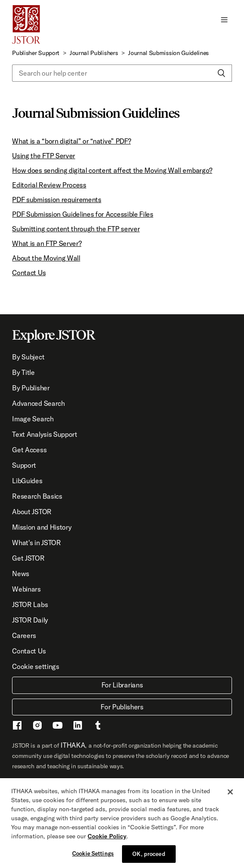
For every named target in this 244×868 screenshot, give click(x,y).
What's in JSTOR (36, 543)
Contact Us (29, 273)
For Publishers (122, 707)
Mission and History (42, 527)
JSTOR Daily (30, 620)
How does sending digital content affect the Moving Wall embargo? (112, 170)
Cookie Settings (93, 857)
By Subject (28, 357)
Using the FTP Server (44, 156)
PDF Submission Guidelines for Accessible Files (82, 214)
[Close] (230, 795)
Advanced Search (38, 403)
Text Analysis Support (44, 434)
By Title (23, 372)
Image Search (33, 419)
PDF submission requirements (56, 199)
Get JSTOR (28, 558)
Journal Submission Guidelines (168, 53)
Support (24, 465)
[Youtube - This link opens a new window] (58, 727)
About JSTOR (32, 512)
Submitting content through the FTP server (76, 229)
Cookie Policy (107, 840)
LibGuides (27, 481)
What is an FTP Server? (47, 243)
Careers (24, 635)
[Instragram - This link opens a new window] (37, 727)
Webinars (26, 589)
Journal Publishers (94, 53)
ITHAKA (73, 745)
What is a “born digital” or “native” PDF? (71, 141)
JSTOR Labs (30, 604)
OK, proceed (149, 857)
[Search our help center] (122, 73)
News (21, 574)
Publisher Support (36, 53)
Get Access (29, 450)
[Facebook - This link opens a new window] (17, 727)
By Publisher (31, 388)
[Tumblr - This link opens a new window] (98, 727)
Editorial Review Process (49, 185)
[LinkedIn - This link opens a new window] (78, 727)
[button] (224, 19)
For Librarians (122, 685)
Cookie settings (35, 666)
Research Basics (37, 496)
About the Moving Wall (46, 258)
